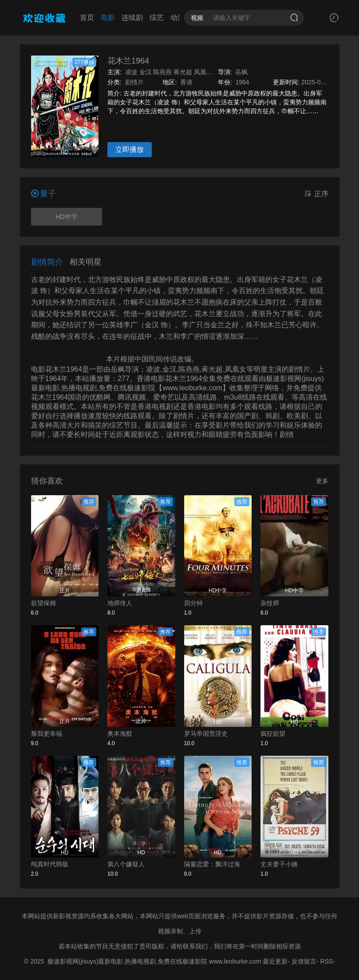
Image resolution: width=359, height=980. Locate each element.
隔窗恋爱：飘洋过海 (212, 864)
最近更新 (275, 961)
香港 (186, 82)
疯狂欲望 (273, 734)
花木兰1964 (128, 61)
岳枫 (241, 72)
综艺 (149, 18)
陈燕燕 (162, 72)
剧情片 (134, 82)
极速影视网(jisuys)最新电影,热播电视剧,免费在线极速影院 (127, 961)
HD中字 (66, 217)
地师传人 (120, 603)
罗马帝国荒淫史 (206, 734)
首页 (79, 18)
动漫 (170, 18)
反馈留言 (304, 961)
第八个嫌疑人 (126, 864)
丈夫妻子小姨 (279, 864)
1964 (242, 82)
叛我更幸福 (47, 734)
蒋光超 (183, 72)
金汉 (146, 72)
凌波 (131, 72)
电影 (100, 18)
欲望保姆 (43, 603)
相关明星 (86, 262)
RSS (327, 961)
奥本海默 (120, 734)
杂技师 (270, 603)
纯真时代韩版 (50, 864)
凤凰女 (203, 72)
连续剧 (124, 18)
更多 (322, 481)
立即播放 (130, 149)
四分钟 (193, 603)
